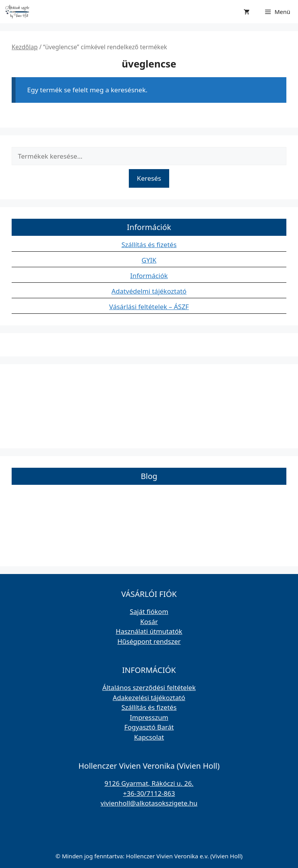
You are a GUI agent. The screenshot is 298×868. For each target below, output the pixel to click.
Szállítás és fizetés (149, 245)
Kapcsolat (149, 737)
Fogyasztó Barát (149, 727)
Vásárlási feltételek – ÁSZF (149, 307)
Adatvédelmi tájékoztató (149, 291)
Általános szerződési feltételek (149, 687)
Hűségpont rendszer (149, 641)
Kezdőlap (25, 47)
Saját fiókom (149, 611)
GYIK (149, 260)
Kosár (149, 622)
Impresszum (149, 717)
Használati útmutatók (149, 631)
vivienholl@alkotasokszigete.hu (149, 803)
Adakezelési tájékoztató (149, 698)
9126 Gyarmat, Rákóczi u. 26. (149, 783)
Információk (149, 276)
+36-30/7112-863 (149, 793)
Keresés (149, 178)
